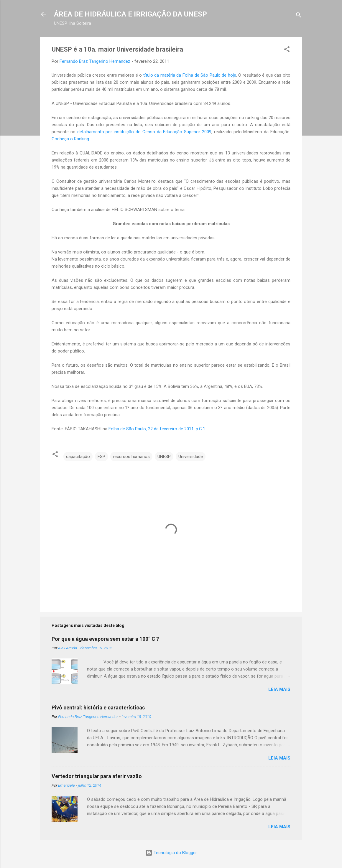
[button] (287, 50)
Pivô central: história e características (98, 708)
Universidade (191, 457)
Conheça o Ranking (70, 139)
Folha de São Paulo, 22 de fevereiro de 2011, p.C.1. (157, 429)
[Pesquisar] (299, 16)
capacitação (78, 457)
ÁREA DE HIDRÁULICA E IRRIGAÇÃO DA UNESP (130, 14)
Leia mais (279, 689)
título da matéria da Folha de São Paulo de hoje (190, 75)
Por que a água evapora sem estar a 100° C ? (105, 639)
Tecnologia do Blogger (171, 853)
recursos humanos (131, 457)
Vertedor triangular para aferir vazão (97, 776)
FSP (101, 457)
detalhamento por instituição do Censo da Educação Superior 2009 (144, 132)
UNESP (164, 457)
